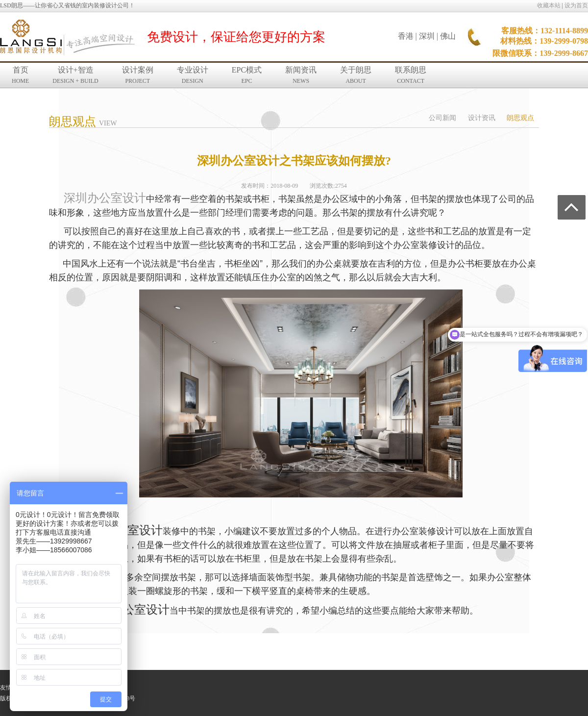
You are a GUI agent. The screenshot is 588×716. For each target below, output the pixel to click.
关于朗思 (356, 75)
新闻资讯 (301, 75)
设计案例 (138, 75)
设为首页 (576, 5)
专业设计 (193, 75)
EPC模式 (247, 75)
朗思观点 (520, 118)
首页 (20, 75)
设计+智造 (75, 75)
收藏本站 (549, 5)
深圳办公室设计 (105, 198)
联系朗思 (411, 75)
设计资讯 (482, 118)
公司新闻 (442, 118)
